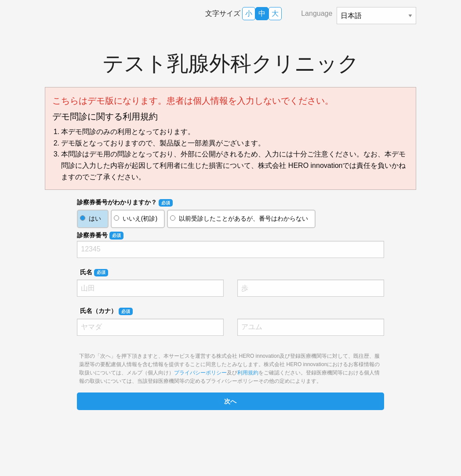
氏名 (94, 273)
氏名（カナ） (106, 311)
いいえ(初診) (140, 218)
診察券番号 (100, 236)
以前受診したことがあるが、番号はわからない (243, 218)
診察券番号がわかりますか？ (125, 203)
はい (95, 218)
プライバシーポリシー (200, 373)
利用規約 (248, 373)
